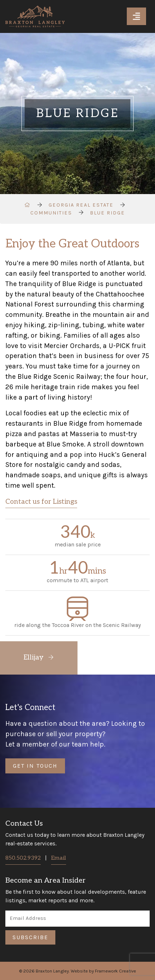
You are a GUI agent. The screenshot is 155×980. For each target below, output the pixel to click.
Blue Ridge (107, 213)
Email (59, 858)
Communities (51, 213)
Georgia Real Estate (81, 205)
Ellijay (39, 658)
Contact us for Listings (41, 502)
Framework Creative (116, 971)
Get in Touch (35, 766)
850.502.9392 (23, 858)
